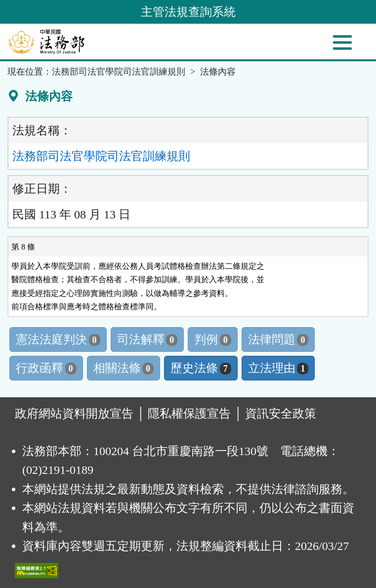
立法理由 (278, 368)
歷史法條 (201, 368)
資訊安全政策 (281, 414)
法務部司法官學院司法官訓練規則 (119, 72)
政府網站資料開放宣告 (74, 414)
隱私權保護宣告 (189, 414)
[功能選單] (342, 42)
